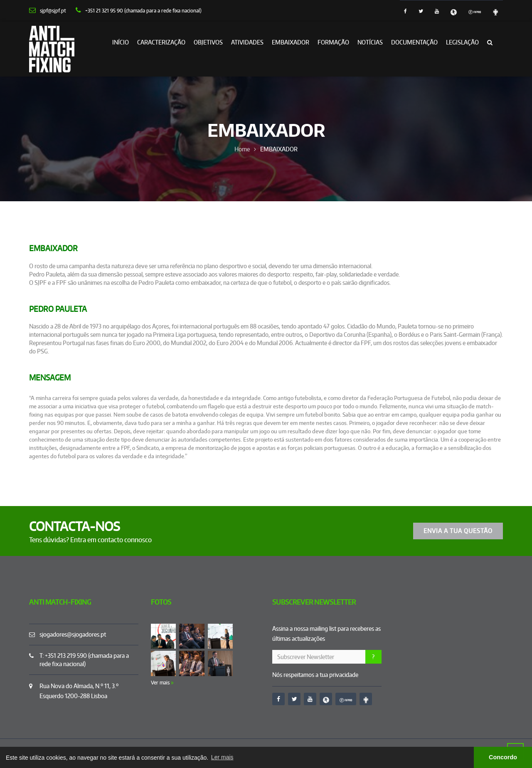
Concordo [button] (503, 757)
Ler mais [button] (222, 757)
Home (242, 149)
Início (121, 42)
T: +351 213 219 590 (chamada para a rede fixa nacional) (84, 660)
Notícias (370, 42)
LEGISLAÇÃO (462, 42)
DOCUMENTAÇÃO (414, 42)
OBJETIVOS (208, 42)
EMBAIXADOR (291, 42)
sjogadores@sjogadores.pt (73, 634)
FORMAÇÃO (333, 42)
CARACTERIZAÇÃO (161, 42)
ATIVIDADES (247, 42)
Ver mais (162, 683)
